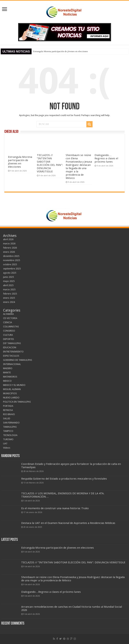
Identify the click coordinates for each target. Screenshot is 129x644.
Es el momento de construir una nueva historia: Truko (55, 508)
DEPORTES (9, 339)
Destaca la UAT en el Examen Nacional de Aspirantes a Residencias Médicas (68, 523)
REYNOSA (8, 410)
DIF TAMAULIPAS (12, 343)
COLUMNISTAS (11, 327)
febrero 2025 (10, 294)
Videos (7, 448)
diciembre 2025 (11, 256)
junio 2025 (8, 277)
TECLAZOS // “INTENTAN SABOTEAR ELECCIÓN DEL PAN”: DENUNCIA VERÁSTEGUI (50, 163)
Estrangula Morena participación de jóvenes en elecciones (60, 51)
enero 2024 (9, 302)
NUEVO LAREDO (11, 398)
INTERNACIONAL (12, 364)
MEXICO (7, 381)
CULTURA (8, 335)
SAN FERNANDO (11, 423)
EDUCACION (10, 347)
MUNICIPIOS (10, 393)
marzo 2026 (9, 244)
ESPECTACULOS (11, 356)
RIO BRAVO (9, 414)
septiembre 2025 (12, 269)
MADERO (8, 368)
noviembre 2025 (12, 260)
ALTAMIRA (8, 314)
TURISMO (8, 439)
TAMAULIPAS (10, 427)
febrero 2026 (10, 248)
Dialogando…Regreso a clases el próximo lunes (106, 158)
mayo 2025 (9, 281)
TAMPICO (8, 431)
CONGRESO (9, 331)
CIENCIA (8, 322)
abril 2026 (8, 239)
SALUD (7, 418)
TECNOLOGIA (10, 435)
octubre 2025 (10, 264)
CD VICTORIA (10, 318)
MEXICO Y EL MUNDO (14, 385)
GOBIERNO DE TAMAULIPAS (18, 360)
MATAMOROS (10, 377)
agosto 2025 (10, 273)
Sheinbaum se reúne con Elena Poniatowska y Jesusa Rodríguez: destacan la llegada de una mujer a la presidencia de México (79, 167)
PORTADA (8, 406)
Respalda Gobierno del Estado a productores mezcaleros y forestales (64, 479)
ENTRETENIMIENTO (13, 352)
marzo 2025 (9, 289)
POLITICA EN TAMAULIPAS (17, 402)
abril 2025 (8, 285)
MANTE (7, 373)
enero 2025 (9, 298)
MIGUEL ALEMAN (12, 389)
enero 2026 (9, 252)
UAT (5, 444)
